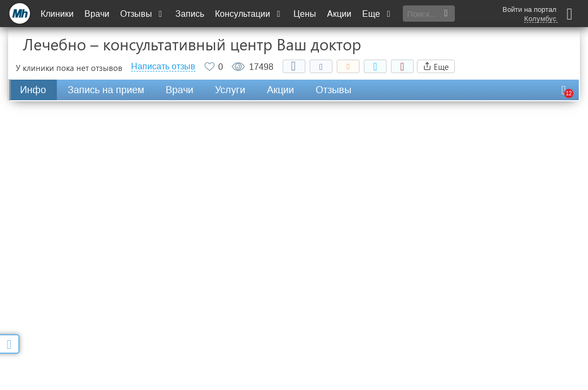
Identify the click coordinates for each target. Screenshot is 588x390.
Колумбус (540, 19)
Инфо (33, 90)
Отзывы (142, 14)
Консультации (249, 14)
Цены (305, 14)
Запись (190, 14)
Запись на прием (106, 90)
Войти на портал (530, 9)
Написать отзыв (163, 67)
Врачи (97, 14)
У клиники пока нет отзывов (69, 68)
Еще (377, 14)
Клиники (57, 14)
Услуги (230, 90)
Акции (339, 14)
